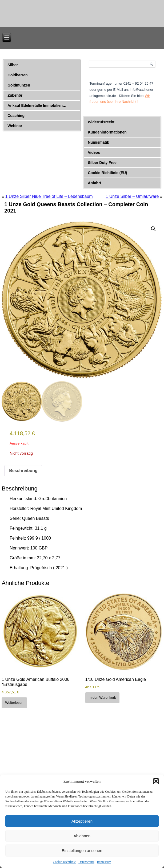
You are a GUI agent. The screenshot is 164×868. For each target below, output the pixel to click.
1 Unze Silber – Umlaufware (132, 196)
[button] (156, 781)
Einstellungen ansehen (82, 851)
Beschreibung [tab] (23, 471)
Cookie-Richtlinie (64, 862)
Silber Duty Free (102, 163)
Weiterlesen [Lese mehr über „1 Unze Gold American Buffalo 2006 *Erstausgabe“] (14, 703)
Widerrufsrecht (101, 122)
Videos (94, 152)
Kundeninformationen (107, 132)
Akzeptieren (82, 821)
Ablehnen (82, 836)
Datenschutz (86, 862)
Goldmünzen (19, 85)
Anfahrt (94, 183)
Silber (13, 65)
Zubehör (15, 95)
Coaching (16, 116)
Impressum (104, 862)
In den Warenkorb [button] (103, 698)
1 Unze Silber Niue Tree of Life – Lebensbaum (49, 196)
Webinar (15, 126)
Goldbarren (17, 75)
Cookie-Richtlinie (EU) (107, 173)
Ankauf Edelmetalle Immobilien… (37, 105)
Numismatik (98, 142)
